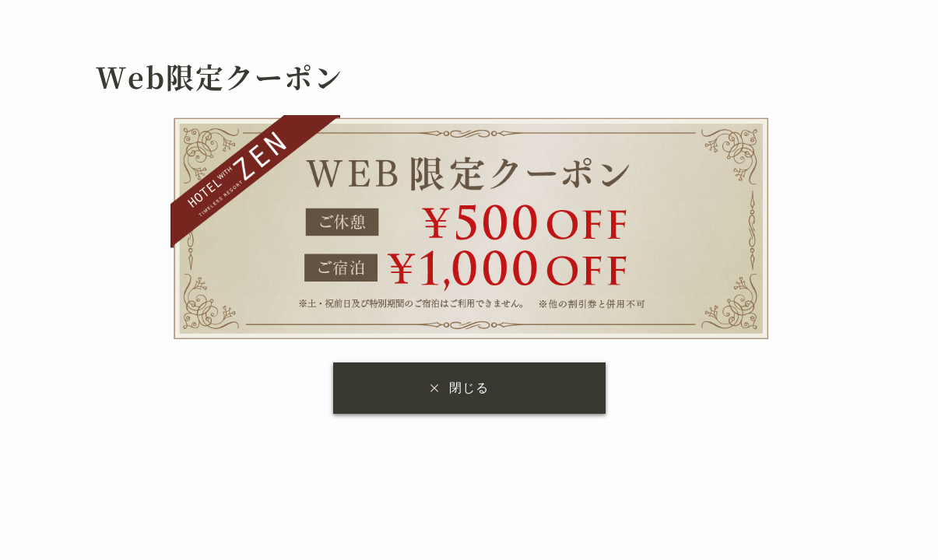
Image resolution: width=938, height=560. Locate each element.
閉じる (469, 388)
